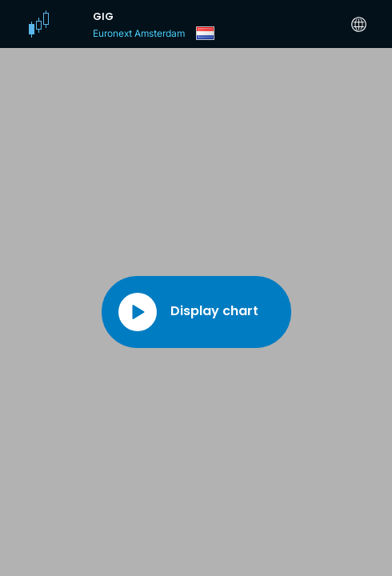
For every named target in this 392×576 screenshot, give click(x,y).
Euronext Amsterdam (139, 33)
